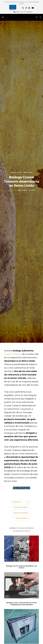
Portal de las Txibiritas (23, 12)
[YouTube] (33, 8)
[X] (23, 8)
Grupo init (16, 172)
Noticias (28, 172)
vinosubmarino (22, 518)
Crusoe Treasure (13, 354)
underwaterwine (21, 507)
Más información (21, 488)
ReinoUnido (17, 502)
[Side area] (36, 17)
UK (28, 502)
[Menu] (40, 17)
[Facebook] (26, 8)
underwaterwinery (21, 513)
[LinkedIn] (29, 8)
